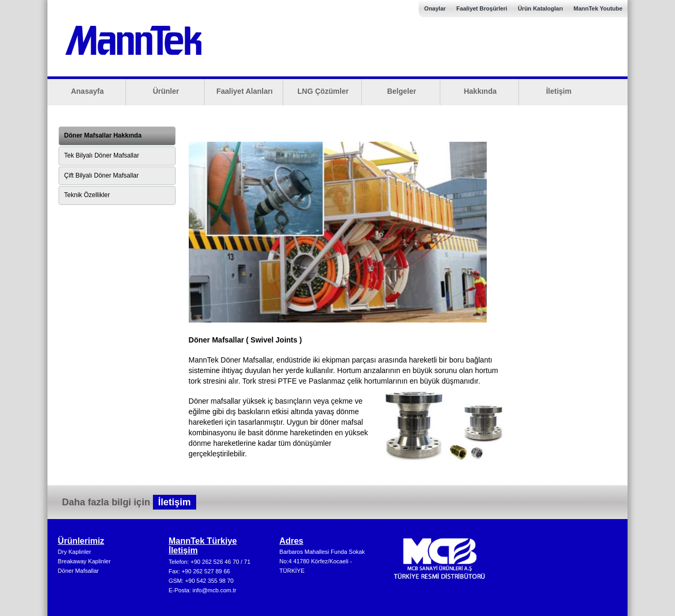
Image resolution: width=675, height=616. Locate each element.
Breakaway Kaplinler (84, 561)
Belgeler (402, 91)
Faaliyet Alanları (244, 91)
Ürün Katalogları (541, 8)
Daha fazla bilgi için (129, 502)
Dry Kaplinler (75, 552)
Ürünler (166, 91)
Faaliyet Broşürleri (482, 8)
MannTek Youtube (598, 8)
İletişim (558, 91)
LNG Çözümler (323, 91)
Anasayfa (87, 91)
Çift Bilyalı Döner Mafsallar (102, 175)
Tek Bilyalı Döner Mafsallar (102, 155)
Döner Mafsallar (79, 571)
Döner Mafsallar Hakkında (103, 135)
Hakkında (480, 91)
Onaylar (435, 8)
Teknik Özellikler (87, 195)
